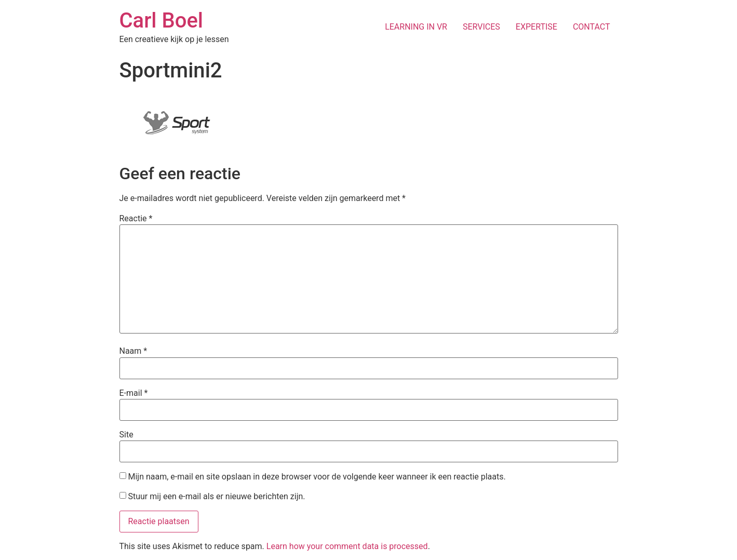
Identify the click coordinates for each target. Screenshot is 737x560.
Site (126, 435)
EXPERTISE (537, 27)
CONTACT (592, 27)
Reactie (136, 219)
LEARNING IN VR (416, 27)
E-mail (134, 393)
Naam (133, 351)
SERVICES (481, 27)
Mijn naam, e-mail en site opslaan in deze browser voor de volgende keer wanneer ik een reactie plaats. (317, 477)
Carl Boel (162, 21)
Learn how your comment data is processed (347, 546)
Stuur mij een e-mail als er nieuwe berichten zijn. (216, 496)
